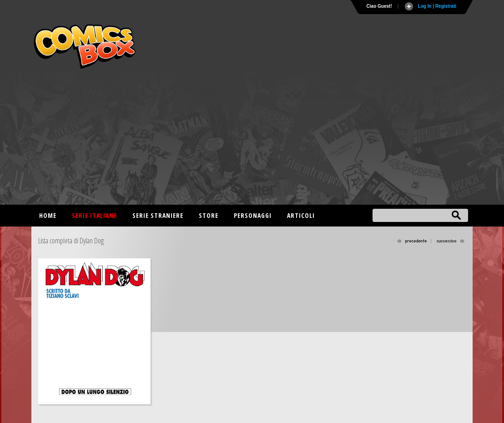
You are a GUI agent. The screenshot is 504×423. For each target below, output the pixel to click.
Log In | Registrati (437, 6)
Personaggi (253, 215)
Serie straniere (158, 215)
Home (48, 215)
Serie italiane (94, 215)
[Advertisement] (252, 141)
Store (209, 215)
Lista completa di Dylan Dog (71, 241)
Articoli (301, 215)
